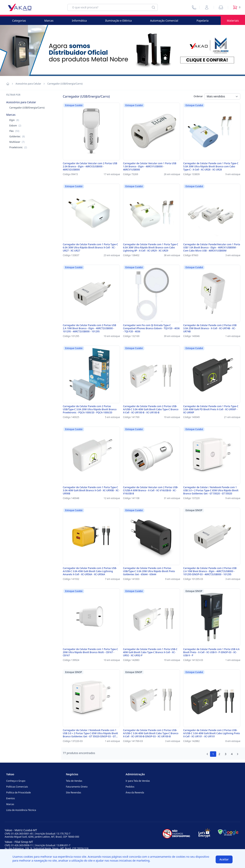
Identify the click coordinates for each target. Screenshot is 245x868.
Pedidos (130, 787)
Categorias (19, 21)
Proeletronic (18, 147)
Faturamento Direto (77, 787)
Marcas (49, 21)
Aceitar (224, 859)
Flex (14, 131)
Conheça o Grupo (16, 781)
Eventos (10, 798)
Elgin (14, 120)
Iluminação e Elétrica (119, 21)
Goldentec (17, 136)
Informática (79, 21)
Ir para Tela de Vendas (138, 781)
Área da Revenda (135, 793)
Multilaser (17, 142)
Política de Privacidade (18, 793)
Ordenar (198, 96)
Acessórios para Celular (28, 84)
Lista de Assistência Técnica (21, 810)
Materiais (233, 21)
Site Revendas (73, 793)
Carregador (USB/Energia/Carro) (27, 108)
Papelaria (203, 21)
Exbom (15, 126)
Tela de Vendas (74, 781)
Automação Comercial (164, 21)
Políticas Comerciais (17, 787)
